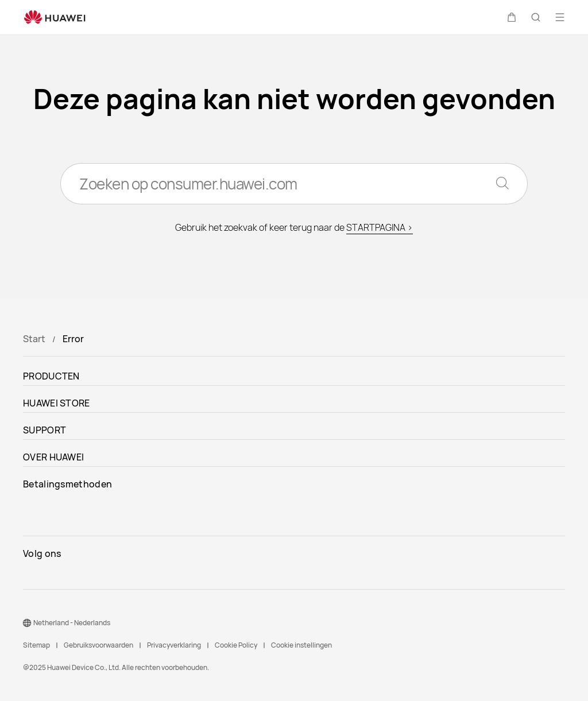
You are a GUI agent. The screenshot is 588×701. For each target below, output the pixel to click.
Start (34, 339)
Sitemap (36, 645)
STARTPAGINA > (380, 227)
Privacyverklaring (174, 645)
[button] (512, 17)
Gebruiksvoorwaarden (98, 645)
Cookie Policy (236, 645)
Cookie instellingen (301, 645)
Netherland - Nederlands (72, 623)
